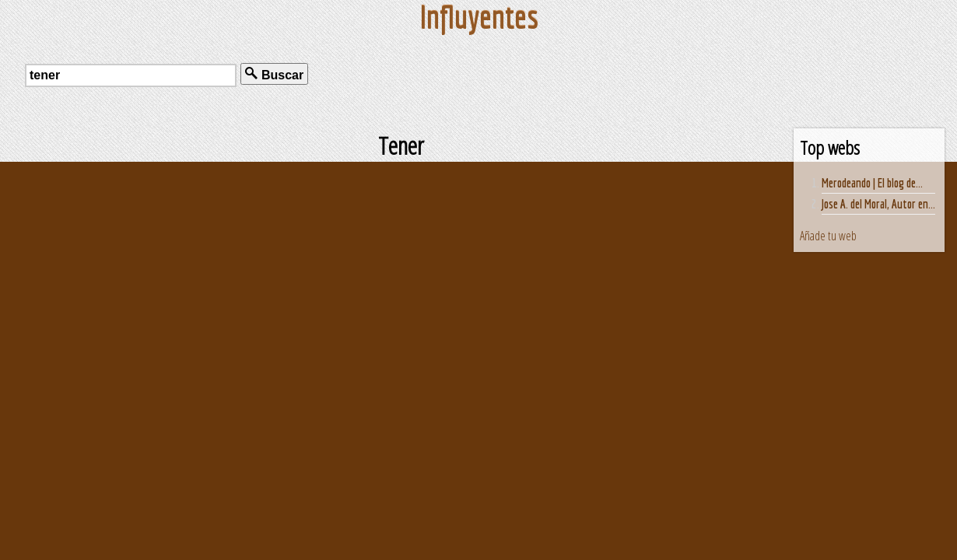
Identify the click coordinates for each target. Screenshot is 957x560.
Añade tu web (828, 236)
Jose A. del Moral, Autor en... (878, 204)
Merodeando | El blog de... (872, 183)
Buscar (274, 74)
